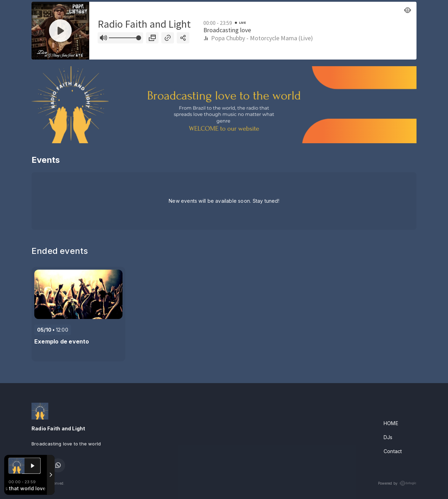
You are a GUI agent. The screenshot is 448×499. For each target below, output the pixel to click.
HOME (391, 423)
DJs (388, 437)
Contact (393, 451)
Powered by (397, 483)
